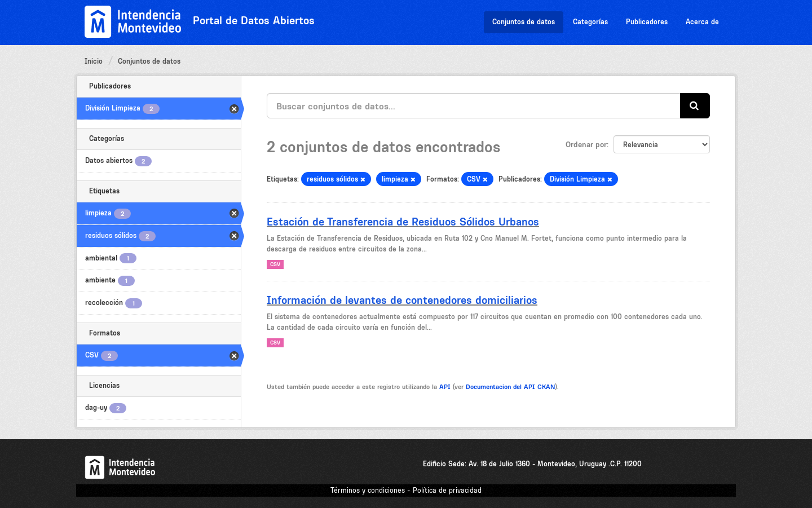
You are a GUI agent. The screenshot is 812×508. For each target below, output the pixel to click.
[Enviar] (695, 106)
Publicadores (647, 22)
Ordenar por (586, 144)
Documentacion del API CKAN (510, 387)
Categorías (590, 22)
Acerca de (702, 22)
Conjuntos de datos (524, 22)
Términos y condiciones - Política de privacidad (406, 490)
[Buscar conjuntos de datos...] (474, 106)
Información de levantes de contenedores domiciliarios (402, 300)
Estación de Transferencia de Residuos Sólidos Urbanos (403, 222)
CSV (275, 264)
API (445, 387)
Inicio (94, 61)
